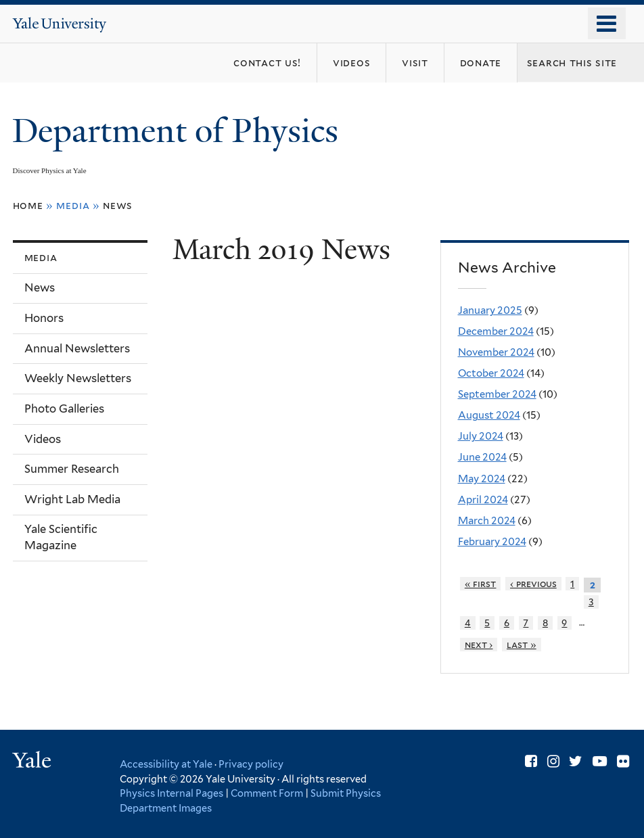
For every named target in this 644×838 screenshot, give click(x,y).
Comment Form (267, 793)
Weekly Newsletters (78, 378)
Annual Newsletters (77, 348)
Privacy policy (251, 764)
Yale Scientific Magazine (61, 537)
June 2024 (482, 457)
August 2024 (489, 415)
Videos (43, 439)
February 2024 (492, 542)
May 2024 (482, 479)
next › (479, 645)
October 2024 (491, 373)
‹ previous (533, 584)
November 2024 (496, 352)
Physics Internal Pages (171, 793)
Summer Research (72, 469)
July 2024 (481, 436)
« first (481, 584)
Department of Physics (179, 131)
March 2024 (487, 521)
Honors (44, 318)
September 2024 (497, 394)
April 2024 (483, 500)
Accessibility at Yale (166, 764)
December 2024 (496, 331)
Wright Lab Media (72, 499)
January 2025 (490, 310)
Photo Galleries (64, 409)
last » (522, 645)
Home (28, 205)
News (118, 205)
